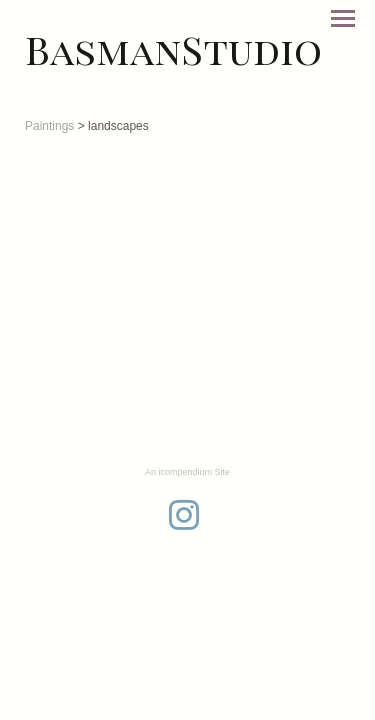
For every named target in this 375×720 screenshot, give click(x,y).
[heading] (173, 49)
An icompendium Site (187, 472)
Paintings (49, 126)
